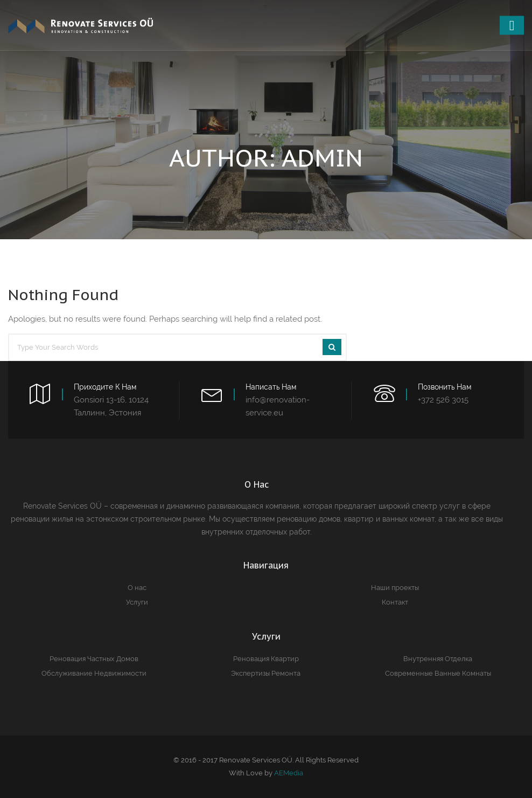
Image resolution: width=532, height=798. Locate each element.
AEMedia (289, 773)
